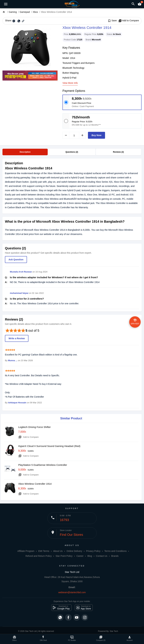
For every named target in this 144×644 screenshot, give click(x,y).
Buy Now (96, 135)
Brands (115, 556)
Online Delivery (74, 551)
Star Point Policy (64, 556)
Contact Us (102, 556)
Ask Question (16, 260)
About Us (58, 551)
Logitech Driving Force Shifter (35, 427)
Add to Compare (129, 21)
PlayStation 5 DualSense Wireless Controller (43, 465)
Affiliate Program (26, 551)
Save (112, 21)
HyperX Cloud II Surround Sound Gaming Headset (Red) (49, 446)
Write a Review (17, 338)
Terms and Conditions (115, 551)
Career (80, 556)
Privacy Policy (93, 551)
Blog (90, 556)
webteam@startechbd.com (72, 592)
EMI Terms (44, 551)
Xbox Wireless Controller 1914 (35, 484)
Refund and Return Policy (39, 556)
